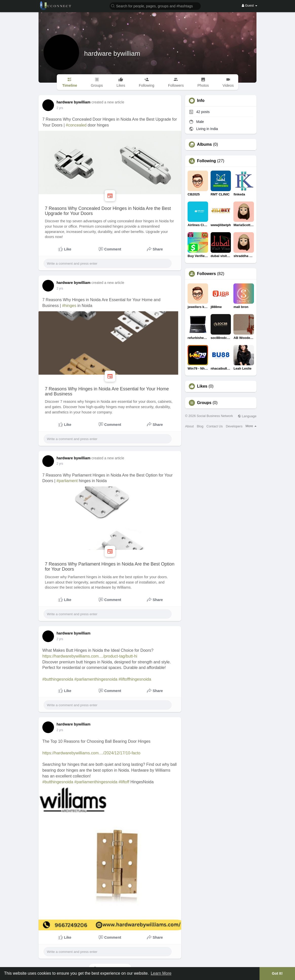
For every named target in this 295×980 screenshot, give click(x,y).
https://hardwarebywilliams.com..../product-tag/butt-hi (90, 656)
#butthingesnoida (58, 679)
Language (247, 416)
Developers (234, 426)
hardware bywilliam (112, 53)
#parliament (67, 481)
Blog (200, 426)
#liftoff (124, 782)
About (189, 426)
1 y (59, 108)
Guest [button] (250, 5)
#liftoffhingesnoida (135, 679)
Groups (204, 403)
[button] (155, 6)
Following (206, 161)
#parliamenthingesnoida (96, 679)
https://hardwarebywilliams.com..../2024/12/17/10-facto (91, 753)
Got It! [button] (277, 973)
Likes (202, 386)
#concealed (76, 125)
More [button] (251, 426)
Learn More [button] (161, 973)
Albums (204, 144)
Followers (206, 274)
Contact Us (215, 426)
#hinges (69, 306)
